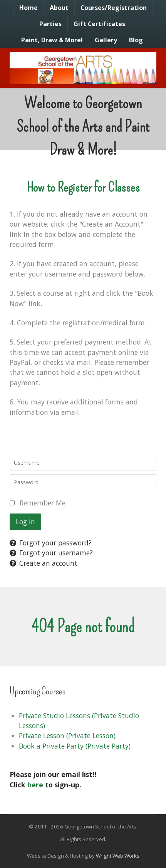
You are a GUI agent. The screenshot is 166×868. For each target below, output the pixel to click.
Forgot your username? (51, 553)
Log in (25, 522)
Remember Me (43, 503)
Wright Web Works (118, 856)
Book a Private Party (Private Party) (75, 746)
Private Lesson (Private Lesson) (67, 735)
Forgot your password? (51, 543)
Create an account (44, 563)
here (35, 785)
